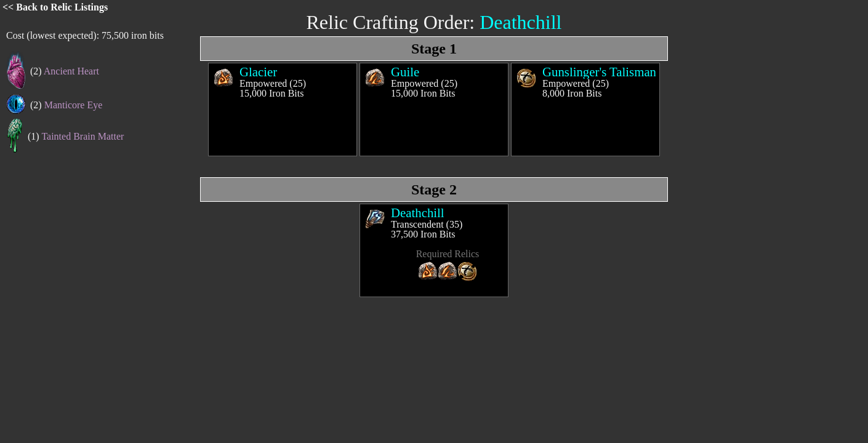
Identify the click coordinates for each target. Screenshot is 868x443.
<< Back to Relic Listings (55, 7)
